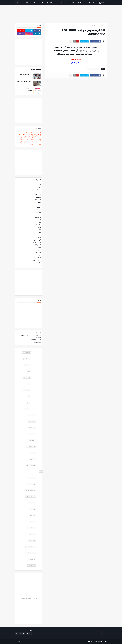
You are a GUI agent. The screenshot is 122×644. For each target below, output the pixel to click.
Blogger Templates (101, 641)
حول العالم (38, 138)
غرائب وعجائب (34, 141)
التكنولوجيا (26, 133)
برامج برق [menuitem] (80, 3)
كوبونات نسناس (32, 559)
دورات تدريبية (93, 26)
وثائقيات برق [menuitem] (72, 3)
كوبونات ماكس (32, 509)
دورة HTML (90, 69)
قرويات (25, 141)
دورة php (29, 139)
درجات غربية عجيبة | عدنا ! (26, 74)
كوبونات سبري (32, 522)
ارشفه (39, 133)
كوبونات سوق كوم (32, 484)
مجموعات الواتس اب (31, 446)
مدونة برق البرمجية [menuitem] (31, 3)
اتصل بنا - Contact (36, 340)
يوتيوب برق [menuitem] (64, 3)
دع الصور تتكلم (27, 138)
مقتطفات (25, 143)
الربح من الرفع (37, 240)
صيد (21, 139)
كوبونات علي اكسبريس (31, 547)
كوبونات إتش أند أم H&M (30, 553)
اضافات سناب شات (32, 415)
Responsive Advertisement (29, 599)
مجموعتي (30, 143)
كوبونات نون (27, 409)
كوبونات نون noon (32, 478)
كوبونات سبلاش (32, 503)
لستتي (41, 471)
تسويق (23, 136)
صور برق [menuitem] (56, 3)
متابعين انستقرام (32, 434)
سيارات (24, 139)
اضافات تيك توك (32, 428)
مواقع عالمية (38, 144)
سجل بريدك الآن (76, 63)
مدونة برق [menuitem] (88, 3)
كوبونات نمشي (32, 515)
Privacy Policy (37, 342)
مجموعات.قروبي (37, 143)
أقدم (47, 82)
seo (31, 144)
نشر (33, 144)
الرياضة (28, 134)
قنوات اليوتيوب (32, 459)
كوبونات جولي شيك (32, 565)
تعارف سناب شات (26, 390)
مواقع (21, 143)
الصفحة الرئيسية (101, 26)
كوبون (29, 371)
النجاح (35, 136)
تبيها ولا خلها (28, 136)
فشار (29, 396)
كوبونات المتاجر (27, 378)
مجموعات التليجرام (32, 440)
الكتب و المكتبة (37, 245)
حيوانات (33, 138)
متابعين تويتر (33, 453)
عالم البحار (38, 225)
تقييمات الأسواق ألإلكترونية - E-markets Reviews (31, 336)
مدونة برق (103, 3)
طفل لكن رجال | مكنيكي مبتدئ (25, 82)
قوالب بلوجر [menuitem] (41, 3)
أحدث (105, 82)
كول (22, 141)
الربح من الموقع (34, 134)
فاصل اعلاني (27, 365)
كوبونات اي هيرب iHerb (31, 497)
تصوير (19, 136)
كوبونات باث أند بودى (31, 528)
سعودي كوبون (27, 359)
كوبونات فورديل (32, 540)
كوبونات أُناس (33, 534)
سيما (29, 384)
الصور (24, 134)
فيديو (29, 141)
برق (29, 403)
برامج (32, 136)
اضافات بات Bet (32, 421)
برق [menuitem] (94, 3)
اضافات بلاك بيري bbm (31, 465)
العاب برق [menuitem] (49, 3)
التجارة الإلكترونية (33, 133)
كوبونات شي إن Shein (31, 490)
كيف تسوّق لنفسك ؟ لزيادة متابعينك (26, 90)
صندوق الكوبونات (27, 352)
